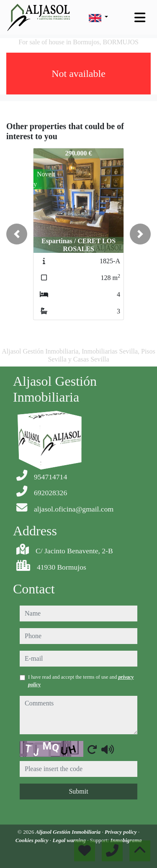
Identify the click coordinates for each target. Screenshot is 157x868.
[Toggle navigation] (140, 18)
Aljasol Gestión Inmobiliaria (69, 832)
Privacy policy (121, 832)
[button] (17, 234)
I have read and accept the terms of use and (81, 681)
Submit (78, 791)
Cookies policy (33, 840)
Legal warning (70, 840)
